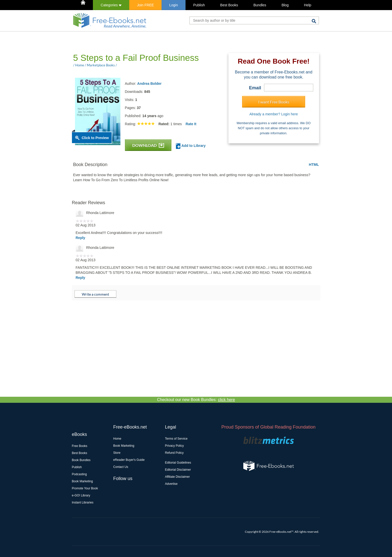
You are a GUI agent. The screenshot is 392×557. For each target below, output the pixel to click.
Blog (285, 5)
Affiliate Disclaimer (177, 477)
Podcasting (79, 474)
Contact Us (121, 467)
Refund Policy (174, 453)
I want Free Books (274, 102)
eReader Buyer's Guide (129, 460)
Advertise (171, 484)
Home (117, 439)
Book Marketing (82, 481)
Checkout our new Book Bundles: (196, 400)
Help (308, 5)
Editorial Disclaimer (178, 470)
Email (255, 88)
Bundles (260, 5)
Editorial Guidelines (178, 463)
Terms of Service (176, 439)
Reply (81, 238)
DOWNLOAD (148, 145)
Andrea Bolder (149, 84)
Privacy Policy (175, 446)
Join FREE (146, 5)
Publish (199, 5)
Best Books (229, 5)
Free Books (80, 446)
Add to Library (191, 146)
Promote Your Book (85, 488)
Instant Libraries (83, 502)
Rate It (191, 124)
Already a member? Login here (274, 114)
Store (117, 453)
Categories (111, 5)
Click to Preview (95, 138)
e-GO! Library (81, 495)
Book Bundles (81, 460)
